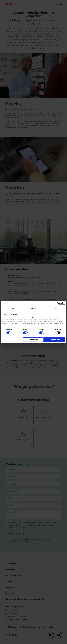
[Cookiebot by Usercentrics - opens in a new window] (58, 304)
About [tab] (55, 308)
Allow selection (33, 340)
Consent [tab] (12, 308)
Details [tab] (34, 308)
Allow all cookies (55, 340)
